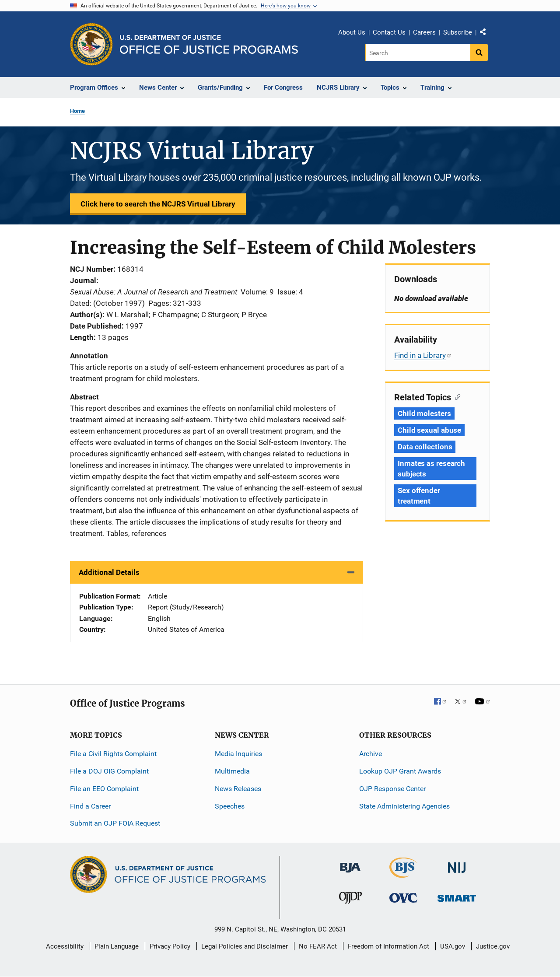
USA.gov (453, 946)
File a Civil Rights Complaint (113, 754)
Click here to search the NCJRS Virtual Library (158, 204)
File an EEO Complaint (104, 789)
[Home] (209, 44)
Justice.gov (493, 946)
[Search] (418, 53)
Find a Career (90, 806)
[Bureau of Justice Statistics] (404, 874)
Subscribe (458, 32)
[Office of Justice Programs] (91, 44)
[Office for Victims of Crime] (403, 898)
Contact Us (389, 32)
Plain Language (117, 946)
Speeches (230, 806)
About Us (352, 32)
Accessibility (65, 946)
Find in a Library (423, 355)
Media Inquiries (238, 754)
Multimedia (232, 771)
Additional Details (109, 572)
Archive (371, 754)
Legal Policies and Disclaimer (245, 946)
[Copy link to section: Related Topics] (456, 396)
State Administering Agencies (404, 806)
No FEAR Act (318, 946)
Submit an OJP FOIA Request (115, 823)
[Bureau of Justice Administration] (350, 863)
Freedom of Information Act (388, 946)
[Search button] (479, 53)
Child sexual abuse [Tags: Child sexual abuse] (429, 430)
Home (77, 111)
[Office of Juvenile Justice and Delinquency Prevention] (350, 900)
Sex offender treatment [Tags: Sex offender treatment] (419, 496)
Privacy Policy (170, 946)
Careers (424, 32)
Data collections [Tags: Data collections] (425, 447)
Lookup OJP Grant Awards (400, 771)
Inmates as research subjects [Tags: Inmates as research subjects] (431, 469)
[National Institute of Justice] (457, 864)
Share (486, 34)
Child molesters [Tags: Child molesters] (424, 413)
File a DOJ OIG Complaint (109, 771)
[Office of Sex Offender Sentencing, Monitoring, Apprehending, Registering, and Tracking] (457, 896)
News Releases (238, 789)
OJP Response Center (392, 789)
